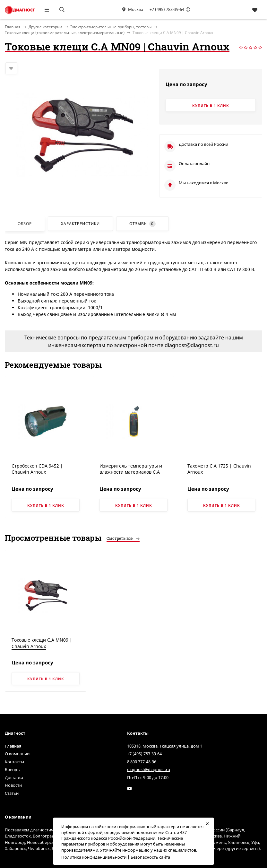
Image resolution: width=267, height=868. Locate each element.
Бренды (13, 769)
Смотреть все (123, 538)
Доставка (14, 777)
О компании (17, 754)
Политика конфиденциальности (94, 857)
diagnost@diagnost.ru (149, 769)
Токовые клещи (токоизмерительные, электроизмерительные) (65, 33)
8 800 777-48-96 (142, 762)
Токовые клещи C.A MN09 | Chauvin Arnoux (42, 643)
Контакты (14, 762)
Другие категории (45, 27)
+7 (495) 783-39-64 (167, 9)
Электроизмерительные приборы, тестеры (111, 27)
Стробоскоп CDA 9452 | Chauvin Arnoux (37, 469)
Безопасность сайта (150, 857)
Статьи (12, 793)
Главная (13, 746)
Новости (13, 785)
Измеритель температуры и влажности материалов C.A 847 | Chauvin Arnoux (131, 472)
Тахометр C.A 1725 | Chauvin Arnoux (219, 469)
